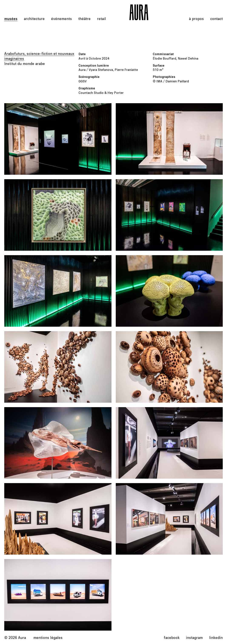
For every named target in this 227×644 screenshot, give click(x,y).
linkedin (216, 637)
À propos (196, 19)
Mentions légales (48, 637)
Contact (216, 19)
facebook (172, 637)
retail (101, 19)
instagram (194, 637)
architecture (34, 19)
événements (61, 19)
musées (11, 19)
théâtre (84, 19)
